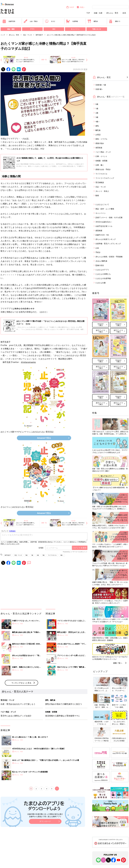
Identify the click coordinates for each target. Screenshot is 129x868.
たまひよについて (102, 204)
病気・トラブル (101, 139)
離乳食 (93, 21)
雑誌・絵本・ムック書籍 (105, 209)
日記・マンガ (27, 35)
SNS (54, 29)
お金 (97, 248)
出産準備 (72, 21)
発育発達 (99, 148)
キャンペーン (75, 29)
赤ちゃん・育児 (112, 13)
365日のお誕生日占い (104, 222)
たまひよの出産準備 (103, 278)
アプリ (32, 29)
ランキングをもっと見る (21, 683)
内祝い (81, 7)
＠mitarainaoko (28, 362)
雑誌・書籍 (11, 29)
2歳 (38, 555)
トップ (3, 35)
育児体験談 (100, 182)
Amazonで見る (44, 438)
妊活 (124, 13)
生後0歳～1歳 (101, 85)
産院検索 (99, 231)
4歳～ (62, 555)
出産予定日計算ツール (104, 226)
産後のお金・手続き (103, 169)
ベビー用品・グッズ (103, 152)
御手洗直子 (39, 35)
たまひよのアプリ (102, 270)
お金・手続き (31, 21)
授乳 (97, 126)
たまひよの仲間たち (103, 274)
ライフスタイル (52, 555)
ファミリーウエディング (105, 178)
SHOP (70, 7)
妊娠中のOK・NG (102, 235)
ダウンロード (45, 821)
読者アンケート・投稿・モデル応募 (109, 217)
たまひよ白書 (101, 283)
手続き (98, 252)
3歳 (43, 555)
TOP (88, 13)
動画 (97, 195)
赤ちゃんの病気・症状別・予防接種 (109, 257)
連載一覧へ (118, 663)
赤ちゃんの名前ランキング (106, 239)
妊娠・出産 (98, 13)
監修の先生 (100, 265)
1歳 (45, 349)
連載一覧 (44, 60)
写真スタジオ (97, 29)
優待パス (115, 21)
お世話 (98, 135)
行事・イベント (101, 156)
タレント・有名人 (102, 191)
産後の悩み (100, 143)
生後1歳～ (99, 89)
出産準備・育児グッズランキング (108, 244)
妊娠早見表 (9, 21)
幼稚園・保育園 (101, 161)
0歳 (26, 555)
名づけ (50, 21)
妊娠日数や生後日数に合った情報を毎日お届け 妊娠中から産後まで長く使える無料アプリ (45, 815)
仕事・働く (100, 165)
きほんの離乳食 (101, 261)
